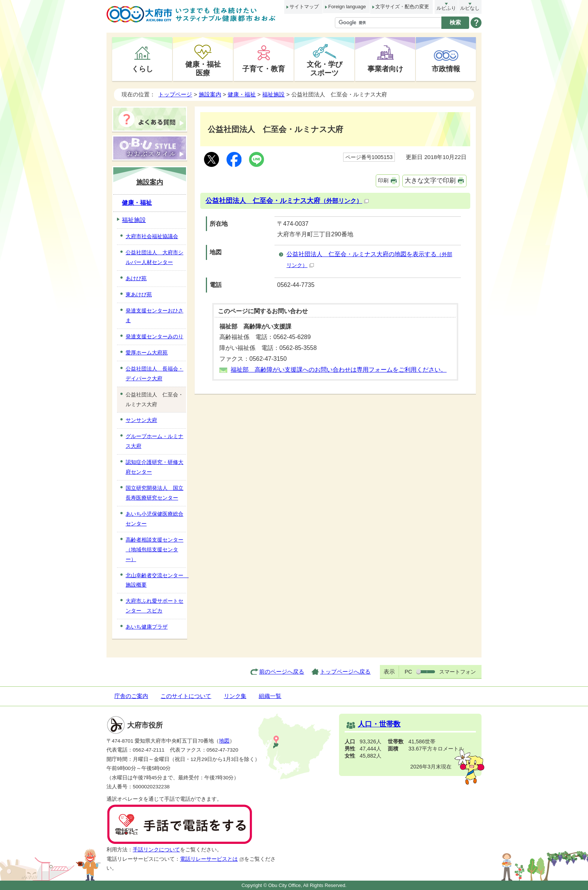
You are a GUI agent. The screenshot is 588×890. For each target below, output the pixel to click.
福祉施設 (273, 94)
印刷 (383, 180)
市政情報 (446, 69)
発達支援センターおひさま (154, 315)
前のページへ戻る (282, 672)
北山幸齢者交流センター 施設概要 (156, 580)
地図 (224, 741)
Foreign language (347, 7)
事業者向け (385, 69)
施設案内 (210, 94)
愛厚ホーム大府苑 (147, 353)
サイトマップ (304, 7)
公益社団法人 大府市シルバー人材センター (154, 257)
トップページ (175, 94)
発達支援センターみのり (154, 336)
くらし (142, 69)
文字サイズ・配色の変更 (402, 7)
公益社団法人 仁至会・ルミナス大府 (287, 201)
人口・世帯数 (379, 724)
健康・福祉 (242, 94)
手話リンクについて (156, 850)
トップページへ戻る (345, 672)
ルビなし (470, 8)
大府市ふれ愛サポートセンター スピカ (154, 606)
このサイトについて (186, 696)
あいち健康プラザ (147, 627)
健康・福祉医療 (203, 68)
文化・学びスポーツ (325, 68)
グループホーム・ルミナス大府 (154, 441)
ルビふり (446, 8)
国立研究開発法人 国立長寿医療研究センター (154, 493)
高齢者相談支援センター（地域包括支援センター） (154, 549)
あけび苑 (136, 278)
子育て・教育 (264, 69)
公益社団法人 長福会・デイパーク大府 (154, 374)
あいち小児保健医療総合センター (154, 519)
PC (408, 672)
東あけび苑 (139, 294)
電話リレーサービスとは (212, 859)
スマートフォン (457, 672)
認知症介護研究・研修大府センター (154, 467)
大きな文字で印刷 (430, 181)
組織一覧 (270, 696)
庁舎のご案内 (131, 696)
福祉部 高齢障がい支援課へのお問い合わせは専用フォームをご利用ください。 (339, 370)
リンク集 (235, 696)
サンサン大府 (141, 420)
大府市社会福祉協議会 (152, 236)
